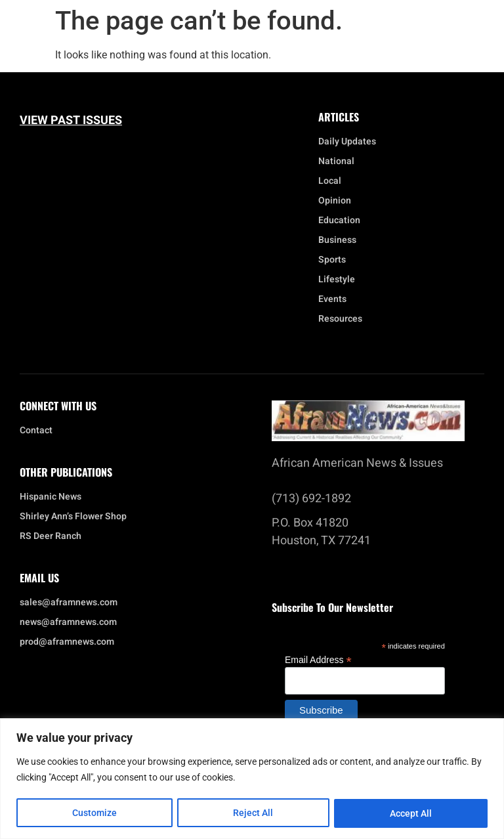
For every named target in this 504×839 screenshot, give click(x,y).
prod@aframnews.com (67, 642)
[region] (252, 779)
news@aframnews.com (68, 622)
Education (339, 221)
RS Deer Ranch (51, 536)
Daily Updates (347, 142)
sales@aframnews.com (69, 603)
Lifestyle (340, 280)
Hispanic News (51, 497)
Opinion (335, 201)
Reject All (254, 813)
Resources (340, 319)
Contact (36, 431)
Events (336, 299)
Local (333, 181)
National (340, 161)
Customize (94, 813)
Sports (332, 260)
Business (337, 240)
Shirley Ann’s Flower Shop (73, 517)
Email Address (318, 659)
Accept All (411, 813)
